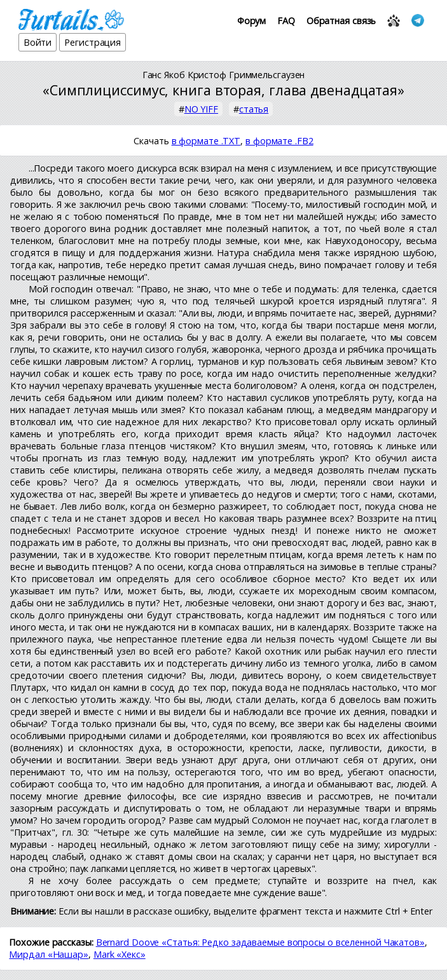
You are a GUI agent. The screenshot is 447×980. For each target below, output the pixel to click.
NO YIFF (201, 109)
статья (254, 109)
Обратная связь (341, 21)
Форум (252, 21)
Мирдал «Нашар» (49, 954)
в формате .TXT (206, 141)
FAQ (286, 21)
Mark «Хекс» (120, 954)
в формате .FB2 (279, 141)
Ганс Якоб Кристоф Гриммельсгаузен (224, 75)
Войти (38, 42)
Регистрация (93, 42)
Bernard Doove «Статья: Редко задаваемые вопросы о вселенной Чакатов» (260, 942)
